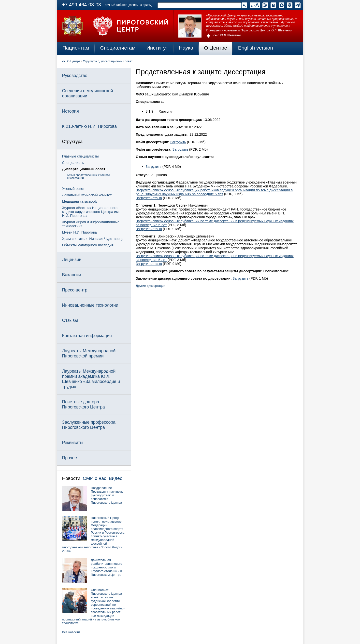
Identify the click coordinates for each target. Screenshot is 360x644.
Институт (157, 48)
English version (256, 48)
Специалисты (73, 163)
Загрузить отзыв (149, 198)
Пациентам (76, 48)
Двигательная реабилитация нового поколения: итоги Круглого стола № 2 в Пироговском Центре (107, 567)
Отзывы (70, 320)
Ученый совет (73, 189)
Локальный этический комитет (87, 195)
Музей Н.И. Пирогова (79, 232)
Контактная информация (87, 336)
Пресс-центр (75, 290)
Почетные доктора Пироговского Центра (84, 404)
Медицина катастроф (80, 201)
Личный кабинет (116, 5)
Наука (186, 48)
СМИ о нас (95, 478)
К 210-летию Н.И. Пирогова (90, 126)
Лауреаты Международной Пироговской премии (89, 353)
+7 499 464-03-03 (82, 5)
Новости (71, 478)
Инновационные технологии (90, 305)
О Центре (216, 48)
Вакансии (72, 275)
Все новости (71, 632)
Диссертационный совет (116, 61)
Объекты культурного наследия (88, 245)
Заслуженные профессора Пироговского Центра (89, 425)
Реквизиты (73, 443)
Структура (90, 61)
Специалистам (118, 48)
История (71, 111)
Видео (115, 478)
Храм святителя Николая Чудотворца (93, 239)
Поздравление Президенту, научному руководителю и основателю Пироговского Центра (107, 495)
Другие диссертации (151, 286)
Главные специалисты (80, 156)
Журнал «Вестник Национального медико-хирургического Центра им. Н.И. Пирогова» (91, 212)
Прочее (70, 458)
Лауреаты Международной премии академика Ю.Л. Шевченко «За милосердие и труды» (91, 379)
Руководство (75, 76)
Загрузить (178, 142)
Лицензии (72, 260)
